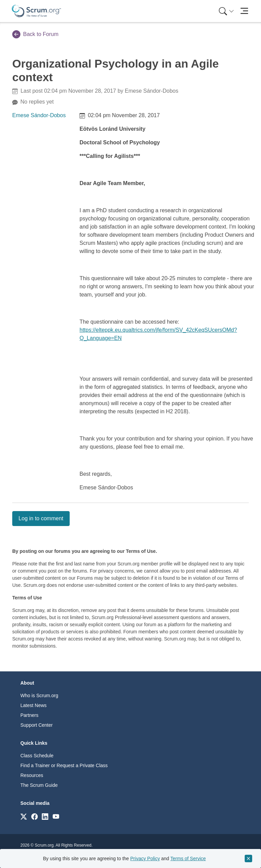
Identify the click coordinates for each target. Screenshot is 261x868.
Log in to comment (41, 518)
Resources (32, 775)
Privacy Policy (145, 858)
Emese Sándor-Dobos (39, 115)
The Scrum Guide (39, 785)
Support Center (37, 725)
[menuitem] (226, 11)
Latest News (33, 705)
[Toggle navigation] (244, 11)
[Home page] (36, 11)
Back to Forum (35, 34)
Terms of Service (188, 858)
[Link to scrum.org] (24, 816)
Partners (29, 715)
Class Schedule (37, 756)
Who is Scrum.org (39, 695)
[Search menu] (226, 11)
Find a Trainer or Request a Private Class (64, 765)
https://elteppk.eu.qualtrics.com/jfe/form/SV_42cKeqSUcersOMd (157, 330)
